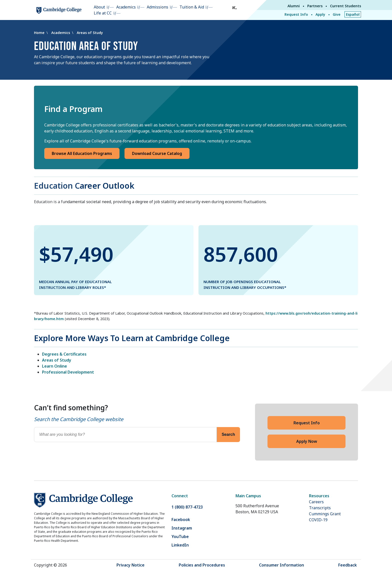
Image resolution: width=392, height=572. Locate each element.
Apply (320, 14)
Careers (316, 502)
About (99, 7)
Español (353, 14)
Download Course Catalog (157, 153)
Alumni (294, 6)
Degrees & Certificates (64, 354)
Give (337, 14)
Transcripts (320, 508)
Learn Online (54, 366)
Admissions (157, 7)
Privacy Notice (130, 565)
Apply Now (307, 441)
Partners (315, 6)
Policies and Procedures (202, 565)
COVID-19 (318, 520)
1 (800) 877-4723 (187, 507)
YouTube (180, 537)
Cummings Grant (325, 514)
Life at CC (103, 13)
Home (40, 33)
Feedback (347, 565)
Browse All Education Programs (82, 153)
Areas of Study (90, 33)
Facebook (181, 520)
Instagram (182, 528)
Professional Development (68, 372)
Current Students (345, 6)
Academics (126, 7)
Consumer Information (281, 565)
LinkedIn (180, 545)
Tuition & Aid (192, 7)
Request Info (296, 14)
